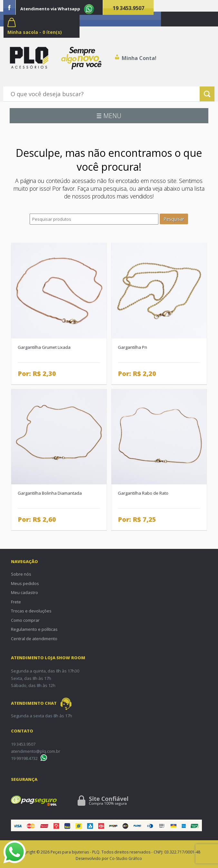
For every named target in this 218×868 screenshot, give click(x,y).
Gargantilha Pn (133, 347)
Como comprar (25, 620)
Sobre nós (21, 574)
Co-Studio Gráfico (126, 858)
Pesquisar (174, 219)
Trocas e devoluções (31, 611)
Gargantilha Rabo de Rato (143, 493)
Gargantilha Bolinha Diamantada (50, 493)
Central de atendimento (34, 639)
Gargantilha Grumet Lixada (44, 347)
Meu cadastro (24, 592)
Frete (16, 602)
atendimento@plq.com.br (36, 751)
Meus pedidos (25, 583)
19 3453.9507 (128, 8)
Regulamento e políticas (34, 629)
